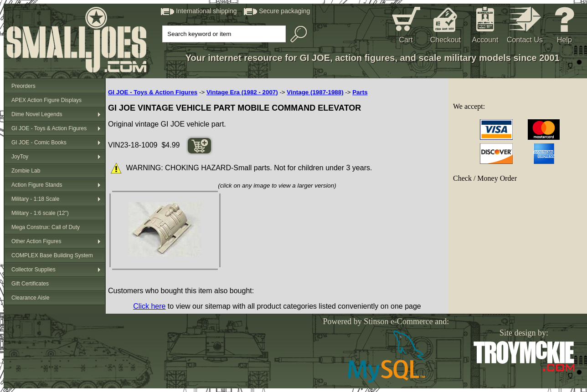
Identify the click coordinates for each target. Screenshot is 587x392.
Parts (360, 92)
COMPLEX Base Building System (52, 255)
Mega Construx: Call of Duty (46, 227)
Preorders (23, 86)
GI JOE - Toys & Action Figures (49, 128)
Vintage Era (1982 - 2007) (242, 92)
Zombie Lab (26, 171)
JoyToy (20, 157)
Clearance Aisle (30, 298)
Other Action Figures (36, 241)
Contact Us (525, 40)
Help (564, 40)
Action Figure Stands (37, 185)
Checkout (446, 40)
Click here (149, 306)
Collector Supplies (33, 270)
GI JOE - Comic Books (39, 143)
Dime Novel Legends (37, 114)
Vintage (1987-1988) (315, 92)
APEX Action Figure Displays (46, 100)
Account (485, 40)
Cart (406, 40)
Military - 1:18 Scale (35, 199)
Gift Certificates (30, 284)
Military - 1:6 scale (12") (40, 213)
